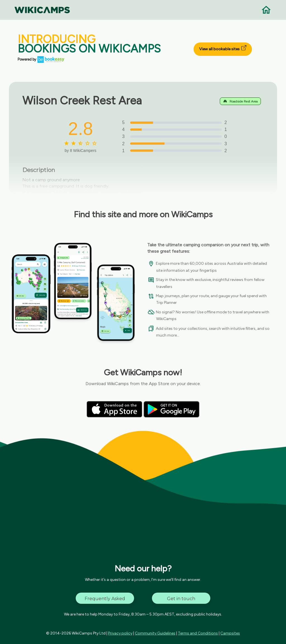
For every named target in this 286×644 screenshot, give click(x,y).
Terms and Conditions (198, 633)
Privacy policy (120, 633)
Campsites (230, 633)
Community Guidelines (155, 633)
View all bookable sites (223, 48)
